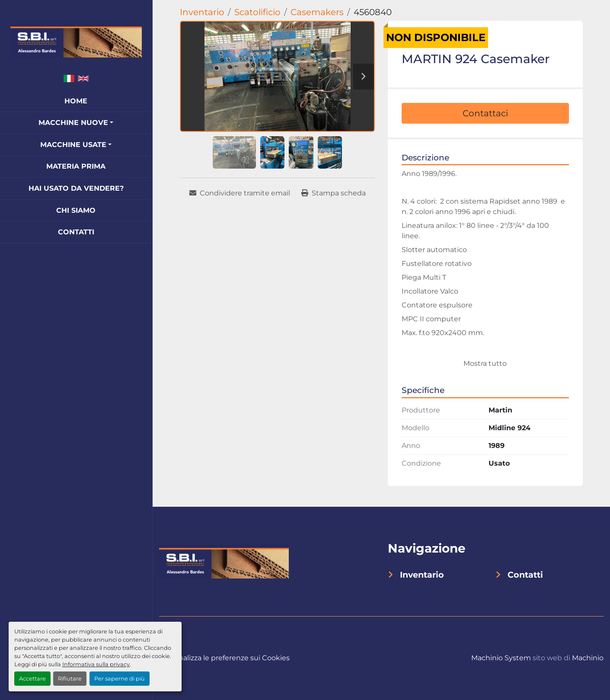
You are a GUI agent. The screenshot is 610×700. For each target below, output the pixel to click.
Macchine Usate (73, 145)
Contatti (76, 232)
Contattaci (485, 113)
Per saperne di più (120, 679)
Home (76, 101)
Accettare (32, 679)
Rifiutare (70, 679)
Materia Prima (76, 166)
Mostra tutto (485, 363)
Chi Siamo (76, 210)
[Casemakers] (317, 12)
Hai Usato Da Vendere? (76, 188)
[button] (76, 123)
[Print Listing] (334, 193)
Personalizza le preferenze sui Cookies (224, 658)
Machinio (588, 658)
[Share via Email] (240, 193)
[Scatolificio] (257, 12)
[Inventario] (202, 12)
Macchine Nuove (73, 123)
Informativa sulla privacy (96, 664)
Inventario (422, 575)
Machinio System (501, 658)
